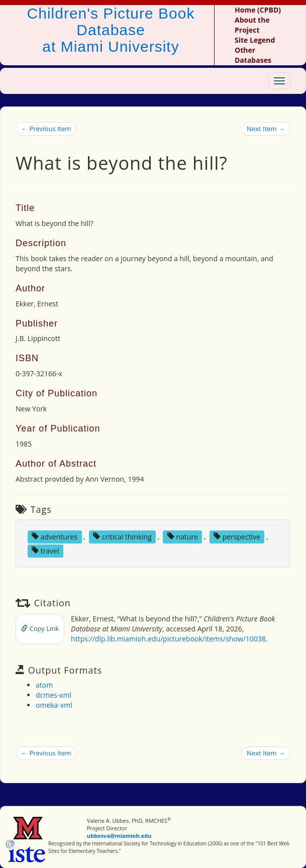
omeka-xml (54, 705)
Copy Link (40, 628)
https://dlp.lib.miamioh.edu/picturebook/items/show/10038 (168, 639)
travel (45, 550)
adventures (55, 536)
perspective (237, 536)
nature (183, 536)
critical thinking (122, 536)
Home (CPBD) (258, 10)
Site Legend (255, 40)
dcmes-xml (54, 695)
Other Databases (253, 55)
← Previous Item (46, 129)
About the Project (252, 25)
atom (44, 685)
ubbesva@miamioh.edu (119, 836)
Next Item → (266, 129)
